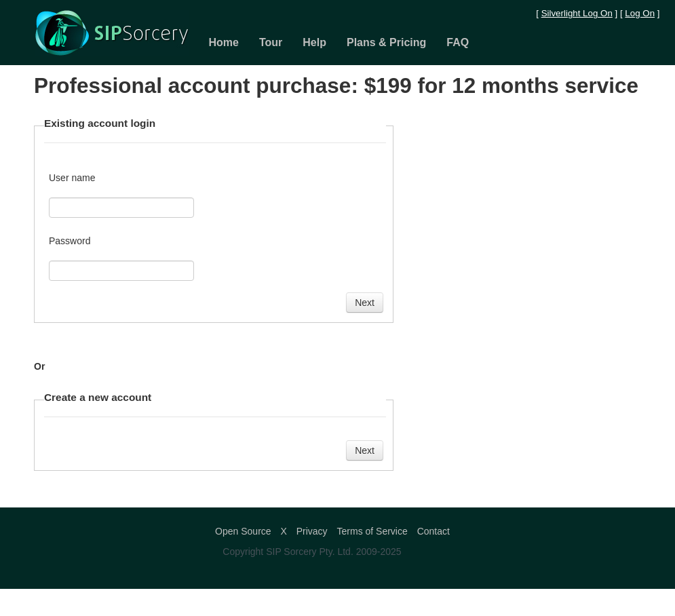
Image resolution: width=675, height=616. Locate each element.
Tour (271, 42)
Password (70, 241)
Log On (640, 13)
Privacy (312, 531)
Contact (433, 531)
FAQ (458, 42)
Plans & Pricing (386, 42)
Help (314, 42)
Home (224, 42)
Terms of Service (372, 531)
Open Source (243, 531)
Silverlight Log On (577, 13)
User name (72, 178)
